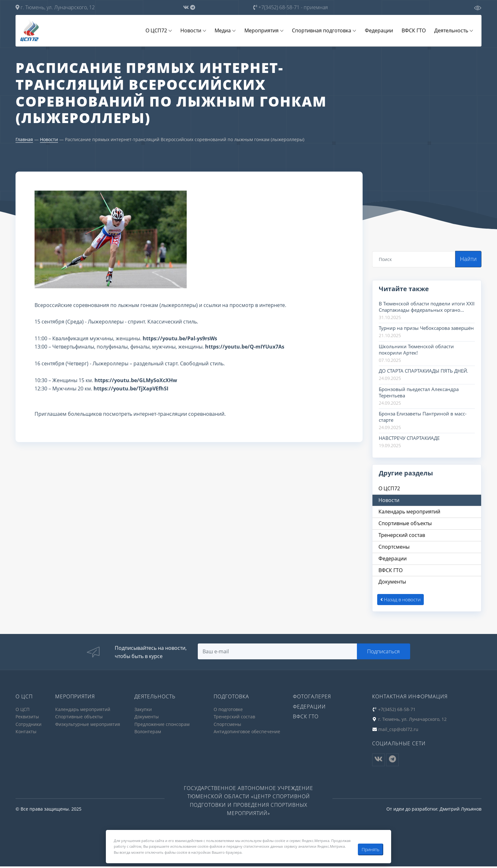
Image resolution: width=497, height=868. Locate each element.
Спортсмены (227, 726)
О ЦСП (23, 711)
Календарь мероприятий (83, 711)
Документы (147, 719)
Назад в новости (401, 602)
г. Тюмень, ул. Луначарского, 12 (55, 7)
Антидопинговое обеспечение (247, 733)
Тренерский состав (234, 719)
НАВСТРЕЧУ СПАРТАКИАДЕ (409, 439)
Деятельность (452, 31)
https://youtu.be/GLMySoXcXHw (136, 381)
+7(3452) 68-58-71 (290, 7)
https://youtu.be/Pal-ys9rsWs (180, 339)
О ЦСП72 (164, 31)
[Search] (414, 260)
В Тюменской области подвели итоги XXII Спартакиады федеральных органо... (427, 307)
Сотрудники (29, 726)
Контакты (26, 733)
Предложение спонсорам (162, 726)
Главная (24, 140)
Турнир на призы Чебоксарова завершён (426, 329)
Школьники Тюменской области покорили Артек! (416, 350)
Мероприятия (266, 31)
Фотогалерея (312, 699)
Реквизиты (27, 719)
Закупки (143, 711)
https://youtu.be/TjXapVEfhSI (131, 389)
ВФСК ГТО (415, 31)
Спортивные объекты (79, 719)
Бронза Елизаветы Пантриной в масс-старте (423, 417)
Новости (198, 31)
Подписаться (384, 653)
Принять (371, 849)
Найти (468, 259)
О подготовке (228, 711)
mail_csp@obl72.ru (398, 731)
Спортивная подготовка (325, 31)
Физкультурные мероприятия (88, 726)
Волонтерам (148, 733)
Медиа (229, 31)
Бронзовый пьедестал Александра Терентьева (419, 393)
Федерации (381, 31)
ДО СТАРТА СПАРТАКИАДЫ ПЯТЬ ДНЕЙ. (423, 371)
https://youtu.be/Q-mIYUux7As (245, 347)
